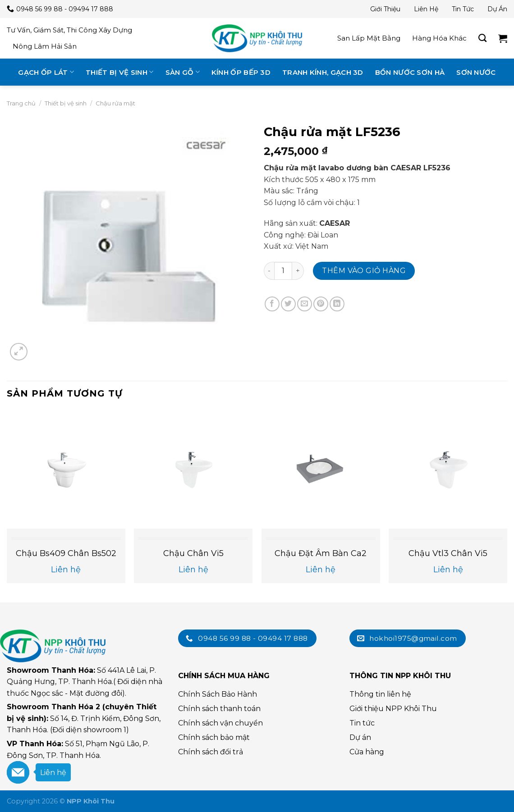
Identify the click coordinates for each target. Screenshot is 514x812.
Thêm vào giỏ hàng (364, 271)
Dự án (497, 9)
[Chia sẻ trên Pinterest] (321, 304)
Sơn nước (476, 72)
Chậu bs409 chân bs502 (66, 553)
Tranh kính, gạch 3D (323, 72)
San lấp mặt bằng (369, 38)
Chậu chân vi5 (193, 553)
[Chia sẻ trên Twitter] (288, 304)
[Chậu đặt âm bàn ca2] (321, 469)
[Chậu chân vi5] (193, 469)
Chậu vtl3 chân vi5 (448, 553)
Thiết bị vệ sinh (119, 72)
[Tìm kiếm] (482, 38)
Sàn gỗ (183, 72)
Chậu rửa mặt (115, 103)
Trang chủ (21, 103)
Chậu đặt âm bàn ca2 (321, 553)
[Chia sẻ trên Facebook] (272, 304)
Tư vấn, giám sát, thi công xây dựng (69, 30)
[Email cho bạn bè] (305, 304)
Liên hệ (426, 9)
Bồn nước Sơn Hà (410, 72)
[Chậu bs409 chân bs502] (66, 469)
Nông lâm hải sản (45, 46)
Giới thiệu (385, 9)
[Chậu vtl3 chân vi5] (448, 469)
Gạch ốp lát (46, 72)
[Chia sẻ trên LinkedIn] (337, 304)
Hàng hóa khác (439, 38)
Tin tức (463, 9)
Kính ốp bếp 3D (241, 72)
